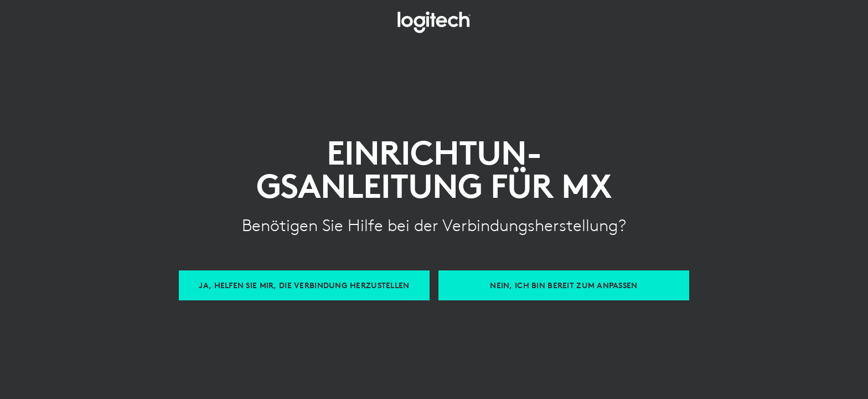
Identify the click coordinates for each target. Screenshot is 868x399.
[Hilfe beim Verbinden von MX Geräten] (304, 285)
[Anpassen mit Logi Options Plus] (564, 285)
